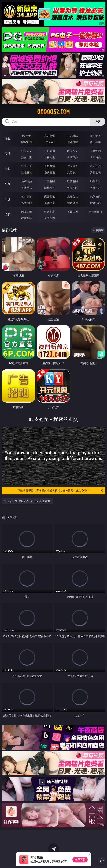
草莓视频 (72, 212)
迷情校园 (27, 203)
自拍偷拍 (50, 151)
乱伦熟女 (72, 172)
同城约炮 (27, 212)
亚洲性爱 (27, 166)
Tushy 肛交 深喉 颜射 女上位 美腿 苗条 (27, 501)
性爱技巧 (95, 203)
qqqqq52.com (53, 112)
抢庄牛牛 (95, 142)
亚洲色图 (50, 181)
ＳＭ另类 (95, 157)
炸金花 (50, 142)
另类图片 (95, 188)
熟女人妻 (27, 157)
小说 (7, 199)
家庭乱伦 (50, 196)
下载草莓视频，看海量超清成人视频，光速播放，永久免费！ (61, 491)
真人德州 (50, 136)
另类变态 (95, 172)
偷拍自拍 (50, 166)
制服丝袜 (27, 172)
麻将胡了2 (27, 142)
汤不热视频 (95, 212)
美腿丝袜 (27, 188)
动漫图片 (95, 181)
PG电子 (26, 136)
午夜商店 (50, 212)
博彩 (7, 138)
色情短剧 (50, 218)
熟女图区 (72, 188)
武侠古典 (95, 196)
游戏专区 (95, 136)
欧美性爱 (95, 166)
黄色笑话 (72, 203)
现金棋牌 (72, 142)
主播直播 (72, 157)
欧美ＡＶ (72, 151)
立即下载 (80, 860)
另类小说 (50, 203)
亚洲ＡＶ (27, 151)
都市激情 (27, 196)
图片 (7, 184)
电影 (7, 169)
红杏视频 (27, 218)
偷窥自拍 (27, 181)
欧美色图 (72, 181)
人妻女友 (72, 196)
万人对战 (72, 136)
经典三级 (50, 172)
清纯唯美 (50, 188)
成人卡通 (72, 166)
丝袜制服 (50, 157)
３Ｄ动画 (95, 151)
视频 (7, 154)
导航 (7, 214)
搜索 (98, 122)
